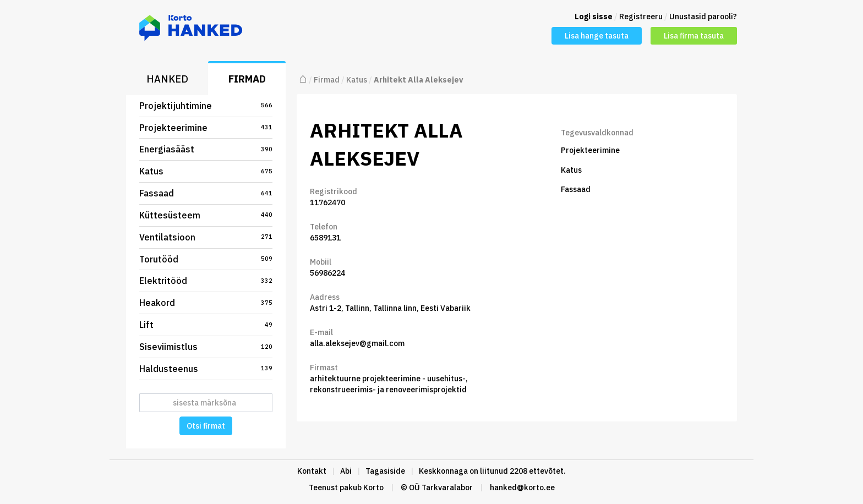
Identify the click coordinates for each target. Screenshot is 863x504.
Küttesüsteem (206, 215)
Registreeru (641, 17)
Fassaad (206, 193)
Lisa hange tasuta (597, 36)
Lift (206, 325)
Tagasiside (385, 471)
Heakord (206, 303)
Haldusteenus (206, 369)
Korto (373, 487)
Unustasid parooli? (703, 17)
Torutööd (206, 259)
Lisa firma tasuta (694, 36)
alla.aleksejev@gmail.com (357, 343)
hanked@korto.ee (522, 487)
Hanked (167, 79)
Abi (346, 471)
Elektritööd (206, 281)
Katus (206, 171)
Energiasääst (206, 149)
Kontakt (312, 471)
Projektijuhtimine (206, 106)
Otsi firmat (206, 426)
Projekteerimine (206, 128)
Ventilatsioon (206, 237)
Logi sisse (594, 17)
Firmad (247, 79)
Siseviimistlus (206, 347)
